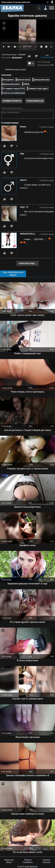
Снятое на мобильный (14, 93)
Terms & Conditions (28, 861)
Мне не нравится (36, 56)
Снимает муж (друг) (38, 88)
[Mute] (9, 47)
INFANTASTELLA (27, 234)
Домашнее (17, 58)
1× (36, 47)
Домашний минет (11, 84)
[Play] (4, 47)
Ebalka (34, 867)
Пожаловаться (35, 101)
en (48, 2)
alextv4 (23, 180)
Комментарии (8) (12, 101)
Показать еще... (28, 263)
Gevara (23, 127)
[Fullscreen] (51, 47)
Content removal (46, 861)
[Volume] (17, 47)
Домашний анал (42, 80)
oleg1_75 (24, 207)
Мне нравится (29, 56)
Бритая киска (24, 80)
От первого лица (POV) (14, 88)
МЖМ (26, 84)
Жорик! (22, 54)
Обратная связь (9, 861)
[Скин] (46, 47)
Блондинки (8, 80)
